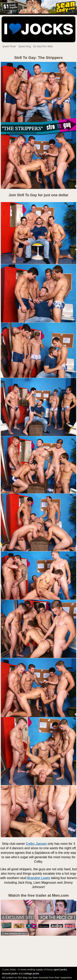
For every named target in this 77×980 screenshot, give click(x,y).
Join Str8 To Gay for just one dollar (39, 195)
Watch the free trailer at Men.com (38, 895)
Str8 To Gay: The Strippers (38, 58)
